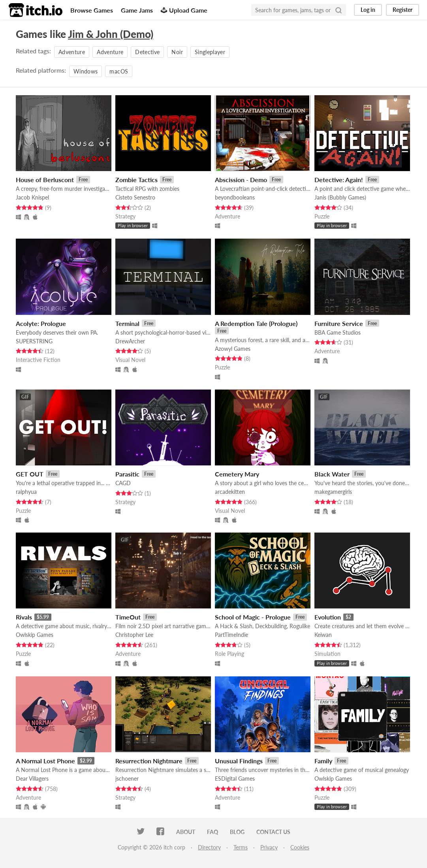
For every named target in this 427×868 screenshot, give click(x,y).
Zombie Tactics (136, 180)
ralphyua (26, 492)
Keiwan (323, 635)
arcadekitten (230, 492)
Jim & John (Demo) (111, 34)
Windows (86, 71)
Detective (147, 52)
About (186, 832)
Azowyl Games (233, 349)
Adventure (72, 52)
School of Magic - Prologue (253, 617)
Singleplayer (210, 52)
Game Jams (137, 10)
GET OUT (30, 474)
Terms (241, 847)
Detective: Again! (339, 180)
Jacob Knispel (32, 197)
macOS (119, 71)
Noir (177, 52)
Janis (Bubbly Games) (340, 197)
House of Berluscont (45, 180)
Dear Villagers (32, 779)
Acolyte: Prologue (41, 323)
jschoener (127, 779)
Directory (209, 847)
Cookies (300, 847)
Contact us (273, 832)
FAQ (213, 832)
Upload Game (184, 10)
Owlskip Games (35, 635)
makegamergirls (333, 492)
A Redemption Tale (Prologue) (256, 323)
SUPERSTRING (34, 341)
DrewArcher (130, 341)
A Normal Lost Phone (45, 761)
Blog (237, 832)
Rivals (24, 617)
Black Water (332, 474)
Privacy (269, 847)
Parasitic (127, 474)
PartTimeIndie (231, 635)
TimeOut (128, 617)
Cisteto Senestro (135, 197)
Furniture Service (339, 323)
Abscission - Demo (241, 180)
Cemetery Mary (237, 474)
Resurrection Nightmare (149, 761)
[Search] (339, 10)
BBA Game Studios (338, 332)
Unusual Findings (239, 761)
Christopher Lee (134, 635)
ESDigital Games (235, 779)
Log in (368, 10)
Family (323, 761)
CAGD (123, 483)
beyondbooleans (235, 197)
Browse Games (92, 10)
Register (403, 10)
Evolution (328, 617)
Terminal (127, 323)
